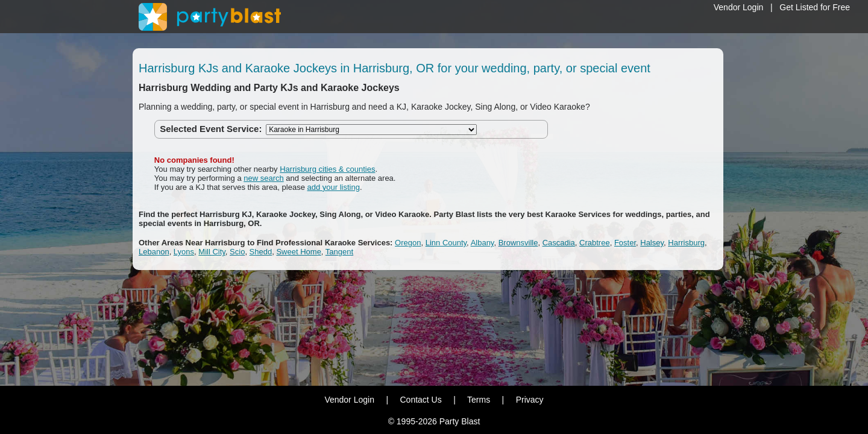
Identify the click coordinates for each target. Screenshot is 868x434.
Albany (483, 243)
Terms (479, 400)
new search (263, 178)
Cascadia (559, 243)
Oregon (408, 243)
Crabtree (595, 243)
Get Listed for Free (815, 7)
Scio (237, 252)
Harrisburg (686, 243)
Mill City (212, 252)
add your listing (334, 187)
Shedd (261, 252)
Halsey (652, 243)
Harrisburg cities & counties (327, 169)
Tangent (339, 252)
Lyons (184, 252)
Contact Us (420, 400)
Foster (625, 243)
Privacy (530, 400)
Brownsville (518, 243)
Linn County (446, 243)
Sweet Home (298, 252)
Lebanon (154, 252)
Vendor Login (739, 7)
